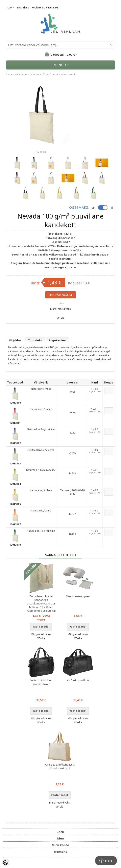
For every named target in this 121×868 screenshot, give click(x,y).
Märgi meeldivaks (60, 309)
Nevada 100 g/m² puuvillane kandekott (54, 74)
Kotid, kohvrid (22, 74)
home (9, 74)
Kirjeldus (15, 340)
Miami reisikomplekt (78, 596)
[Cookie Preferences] (6, 862)
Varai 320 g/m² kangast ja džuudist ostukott (59, 766)
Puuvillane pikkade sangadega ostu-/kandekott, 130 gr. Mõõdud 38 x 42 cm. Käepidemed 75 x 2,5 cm (41, 603)
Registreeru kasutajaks (45, 8)
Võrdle (60, 318)
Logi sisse (23, 8)
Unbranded (68, 238)
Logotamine (57, 340)
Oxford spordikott (78, 680)
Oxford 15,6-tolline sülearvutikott (41, 682)
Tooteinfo (35, 340)
